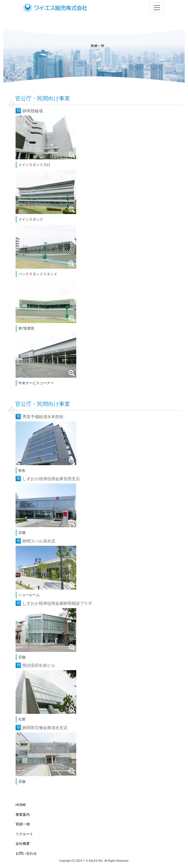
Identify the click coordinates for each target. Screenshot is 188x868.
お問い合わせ (26, 853)
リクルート (24, 834)
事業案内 (23, 815)
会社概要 (23, 844)
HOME (21, 805)
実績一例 (23, 824)
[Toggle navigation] (157, 8)
